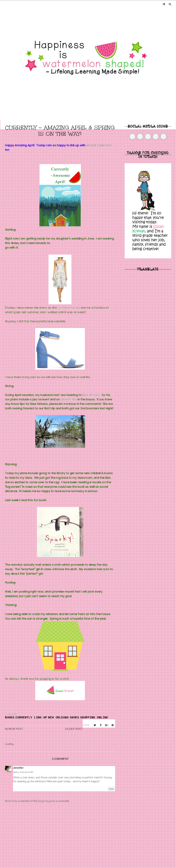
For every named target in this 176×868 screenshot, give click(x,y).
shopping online (94, 718)
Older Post (74, 729)
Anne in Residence (99, 145)
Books (10, 718)
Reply (111, 789)
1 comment (11, 715)
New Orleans (91, 395)
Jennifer (18, 768)
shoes (74, 718)
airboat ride (69, 399)
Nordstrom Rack (69, 308)
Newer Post (14, 729)
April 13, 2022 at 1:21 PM (23, 772)
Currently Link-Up (31, 718)
